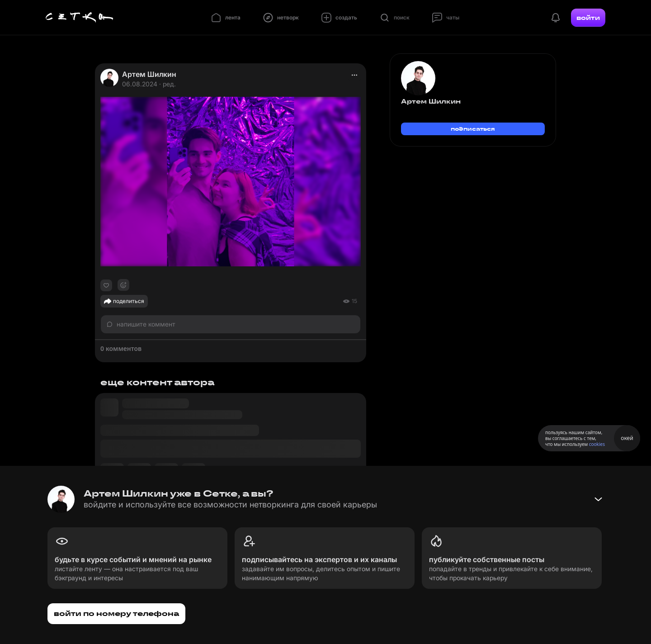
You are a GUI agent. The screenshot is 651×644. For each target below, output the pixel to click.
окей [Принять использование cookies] (627, 438)
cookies (597, 444)
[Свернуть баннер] (598, 499)
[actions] (354, 75)
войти (588, 18)
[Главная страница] (80, 18)
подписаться (473, 129)
